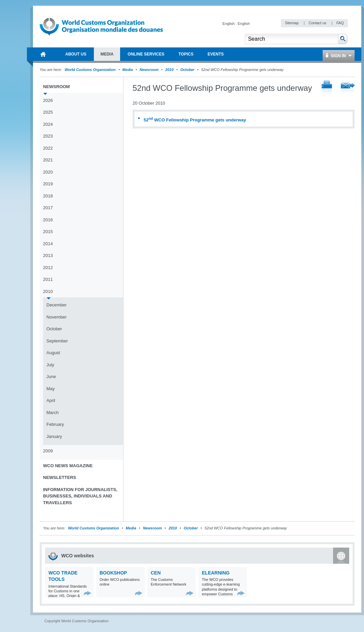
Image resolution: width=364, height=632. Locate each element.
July (50, 365)
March (52, 413)
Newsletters (60, 477)
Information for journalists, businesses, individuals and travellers (80, 496)
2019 (48, 184)
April (51, 400)
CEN (156, 573)
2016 (48, 220)
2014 (48, 244)
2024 (48, 124)
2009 (48, 451)
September (57, 341)
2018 (48, 196)
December (57, 305)
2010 (169, 70)
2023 (48, 136)
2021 (48, 160)
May (51, 389)
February (55, 424)
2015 (48, 232)
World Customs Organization (90, 70)
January (54, 436)
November (57, 317)
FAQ (340, 23)
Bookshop (113, 573)
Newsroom (149, 70)
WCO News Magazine (68, 466)
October (187, 70)
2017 (48, 208)
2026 (48, 100)
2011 (48, 279)
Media (128, 70)
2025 (48, 112)
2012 (48, 268)
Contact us (318, 23)
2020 (48, 172)
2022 (48, 148)
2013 (48, 255)
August (53, 353)
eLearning (216, 573)
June (51, 377)
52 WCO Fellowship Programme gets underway (195, 120)
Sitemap (292, 23)
